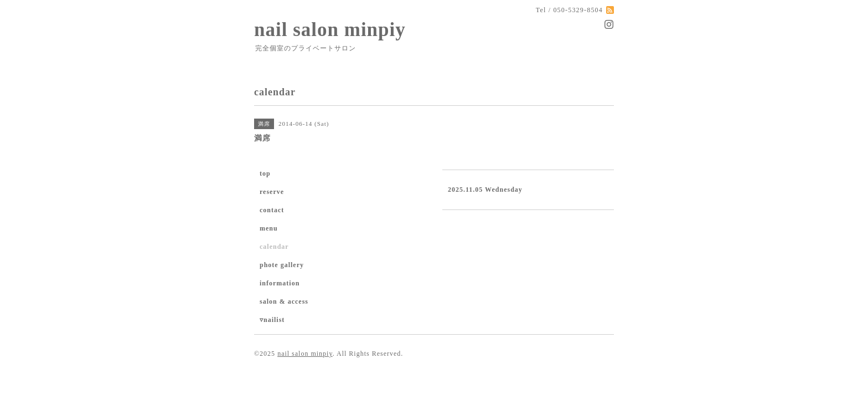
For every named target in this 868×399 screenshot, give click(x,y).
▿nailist (272, 320)
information (280, 283)
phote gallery (282, 265)
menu (269, 228)
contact (272, 210)
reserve (272, 192)
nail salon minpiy (330, 30)
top (265, 173)
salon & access (284, 301)
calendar (274, 247)
